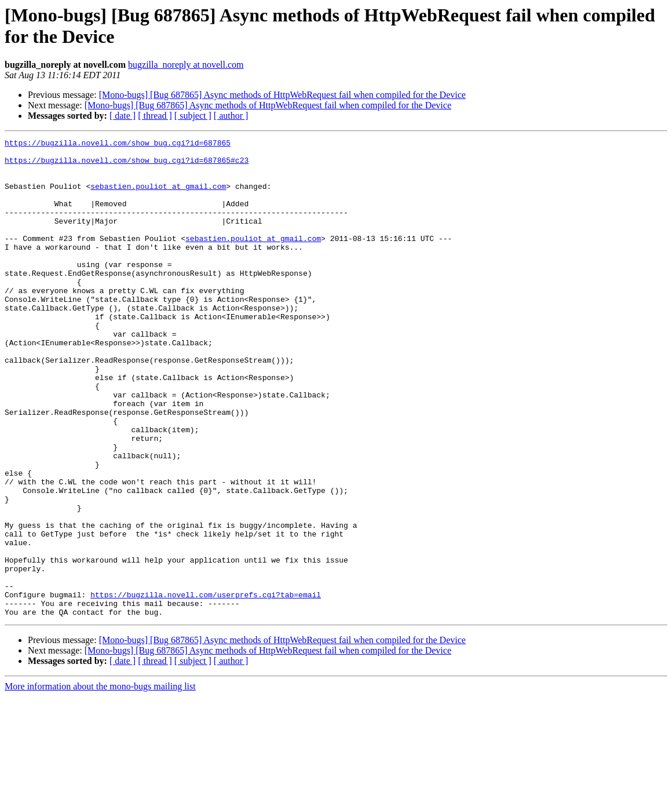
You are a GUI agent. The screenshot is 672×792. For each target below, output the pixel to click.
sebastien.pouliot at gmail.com (158, 196)
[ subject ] (193, 116)
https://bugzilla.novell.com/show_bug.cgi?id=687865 (118, 144)
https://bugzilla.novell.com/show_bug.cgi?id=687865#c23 (127, 165)
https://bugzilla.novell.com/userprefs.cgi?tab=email (206, 687)
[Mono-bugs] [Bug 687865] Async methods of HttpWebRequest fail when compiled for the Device (282, 95)
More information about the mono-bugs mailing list (100, 782)
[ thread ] (155, 116)
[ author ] (231, 116)
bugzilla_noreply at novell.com (186, 65)
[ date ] (123, 116)
